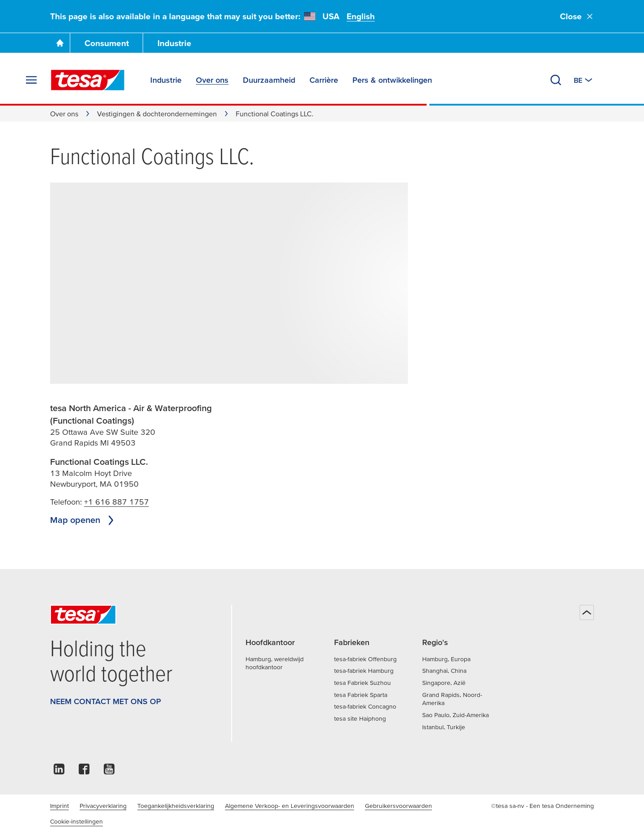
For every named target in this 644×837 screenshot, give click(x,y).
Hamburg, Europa (446, 659)
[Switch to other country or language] (584, 80)
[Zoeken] (556, 80)
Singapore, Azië (444, 683)
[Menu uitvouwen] (31, 80)
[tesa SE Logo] (88, 80)
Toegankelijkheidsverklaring (176, 806)
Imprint (59, 806)
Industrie (174, 43)
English (361, 16)
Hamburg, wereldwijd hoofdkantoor (275, 663)
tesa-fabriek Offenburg (365, 659)
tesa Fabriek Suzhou (362, 683)
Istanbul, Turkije (444, 727)
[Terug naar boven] (587, 612)
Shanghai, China (444, 671)
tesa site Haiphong (360, 718)
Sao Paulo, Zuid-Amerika (455, 715)
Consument (107, 43)
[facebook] (84, 771)
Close (577, 16)
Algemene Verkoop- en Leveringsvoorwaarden (290, 806)
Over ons (64, 114)
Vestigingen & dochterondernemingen (157, 114)
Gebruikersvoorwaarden (398, 806)
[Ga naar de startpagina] (60, 43)
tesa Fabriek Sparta (361, 695)
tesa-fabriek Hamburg (364, 671)
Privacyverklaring (103, 806)
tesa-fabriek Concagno (365, 706)
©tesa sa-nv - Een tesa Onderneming (542, 806)
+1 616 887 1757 (117, 502)
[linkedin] (59, 771)
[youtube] (109, 771)
